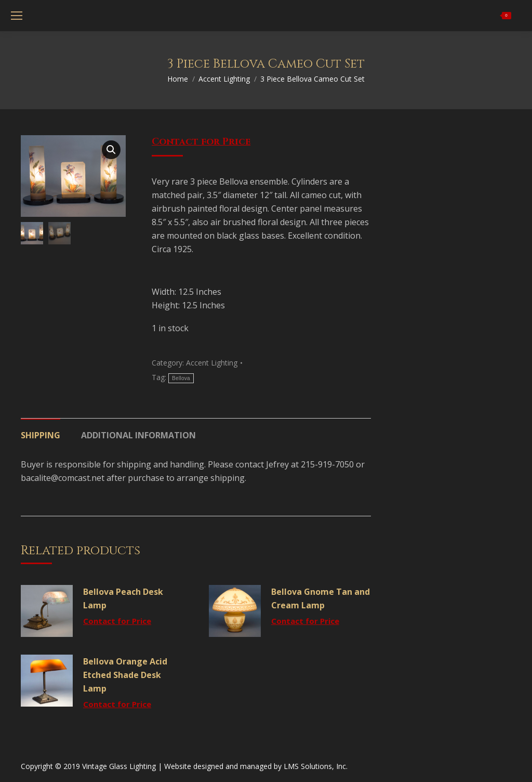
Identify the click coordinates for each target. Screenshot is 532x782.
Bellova (181, 378)
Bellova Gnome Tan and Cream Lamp (321, 598)
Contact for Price (201, 142)
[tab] (41, 430)
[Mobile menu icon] (17, 16)
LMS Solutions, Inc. (316, 766)
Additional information (138, 435)
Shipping (41, 435)
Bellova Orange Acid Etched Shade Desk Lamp (125, 675)
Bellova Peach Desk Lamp (123, 598)
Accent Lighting (212, 363)
